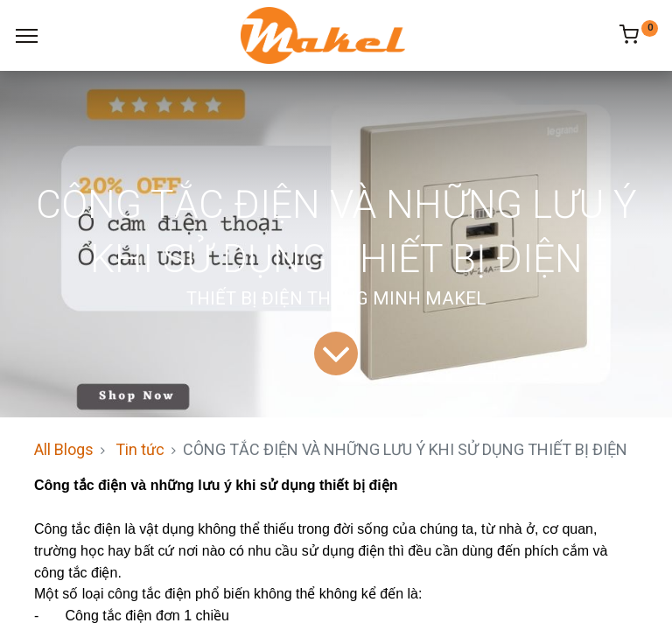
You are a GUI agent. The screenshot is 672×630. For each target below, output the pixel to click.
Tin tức (140, 449)
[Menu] (27, 36)
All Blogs (64, 449)
